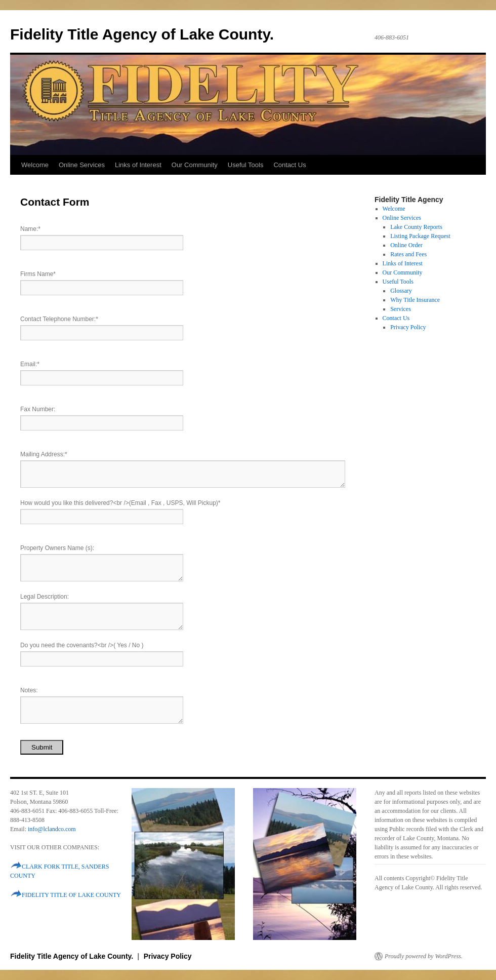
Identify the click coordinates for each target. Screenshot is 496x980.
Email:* (30, 364)
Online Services (82, 165)
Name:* (30, 229)
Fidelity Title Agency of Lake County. (142, 34)
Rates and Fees (408, 254)
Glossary (401, 291)
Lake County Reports (416, 227)
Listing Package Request (420, 236)
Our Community (195, 165)
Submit (42, 747)
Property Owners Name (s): (57, 548)
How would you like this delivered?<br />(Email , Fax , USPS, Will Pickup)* (120, 503)
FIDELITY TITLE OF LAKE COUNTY (71, 895)
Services (401, 309)
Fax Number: (38, 409)
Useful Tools (246, 165)
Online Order (406, 245)
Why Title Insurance (415, 300)
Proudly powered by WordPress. (424, 956)
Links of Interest (138, 165)
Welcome (35, 165)
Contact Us (290, 165)
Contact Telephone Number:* (59, 319)
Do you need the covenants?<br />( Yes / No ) (82, 645)
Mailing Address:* (44, 454)
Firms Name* (38, 274)
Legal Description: (45, 597)
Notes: (29, 690)
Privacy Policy (408, 327)
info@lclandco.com (52, 829)
